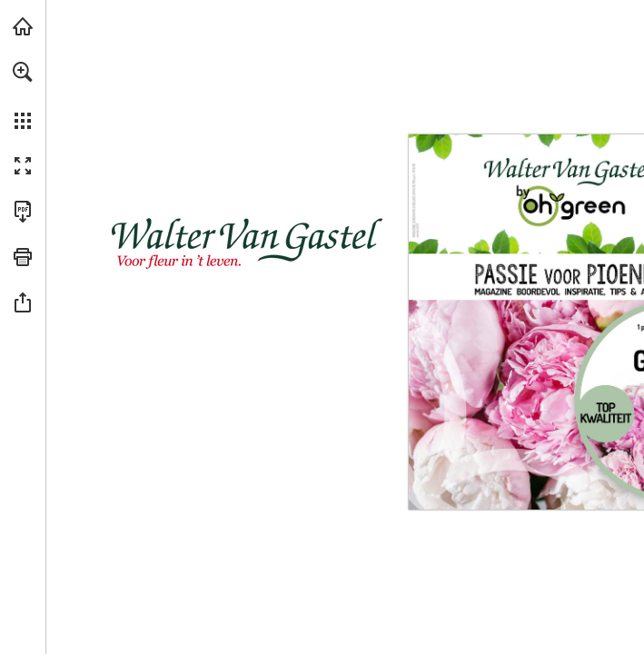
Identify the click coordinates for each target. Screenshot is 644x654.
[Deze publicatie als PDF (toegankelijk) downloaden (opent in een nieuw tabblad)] (23, 212)
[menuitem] (23, 95)
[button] (23, 72)
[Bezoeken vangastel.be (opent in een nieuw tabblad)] (23, 26)
